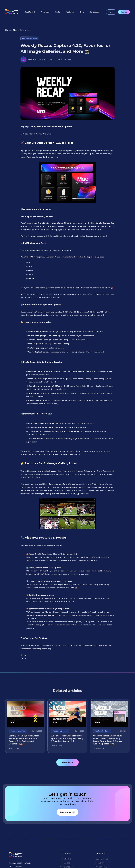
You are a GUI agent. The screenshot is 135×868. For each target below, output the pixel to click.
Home (8, 30)
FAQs (58, 12)
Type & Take (66, 859)
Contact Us (94, 12)
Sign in (111, 12)
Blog (82, 12)
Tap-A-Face (65, 863)
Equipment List (102, 859)
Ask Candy (100, 863)
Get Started (30, 12)
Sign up (124, 12)
